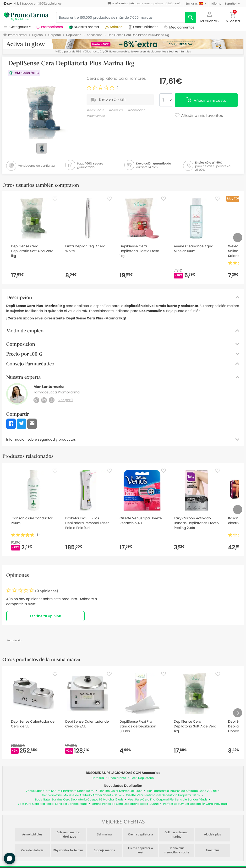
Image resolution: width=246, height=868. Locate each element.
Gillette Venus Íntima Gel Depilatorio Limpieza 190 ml (163, 795)
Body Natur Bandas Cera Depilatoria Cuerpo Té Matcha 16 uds (79, 800)
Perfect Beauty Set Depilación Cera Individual (195, 804)
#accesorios (96, 116)
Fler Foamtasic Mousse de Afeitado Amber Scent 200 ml (82, 795)
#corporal (116, 110)
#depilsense (95, 110)
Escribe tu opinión (46, 616)
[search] (191, 17)
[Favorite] (55, 199)
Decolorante (117, 778)
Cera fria (98, 778)
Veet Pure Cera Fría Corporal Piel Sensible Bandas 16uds (168, 800)
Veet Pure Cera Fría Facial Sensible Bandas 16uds (52, 804)
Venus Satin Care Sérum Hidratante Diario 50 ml (60, 791)
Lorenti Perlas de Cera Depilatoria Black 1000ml (125, 804)
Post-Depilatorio (142, 778)
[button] (196, 3)
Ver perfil (66, 400)
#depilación (137, 110)
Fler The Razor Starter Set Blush (120, 791)
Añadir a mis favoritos (199, 116)
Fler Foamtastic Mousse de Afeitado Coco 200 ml (182, 791)
